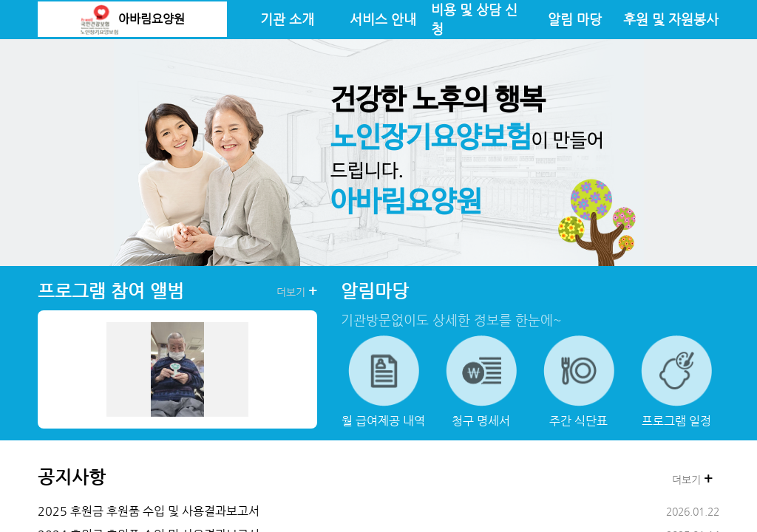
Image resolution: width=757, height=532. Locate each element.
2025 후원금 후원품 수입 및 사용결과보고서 (149, 511)
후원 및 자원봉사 (671, 19)
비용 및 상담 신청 (474, 19)
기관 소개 (287, 19)
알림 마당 (575, 19)
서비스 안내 (383, 19)
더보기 (297, 291)
